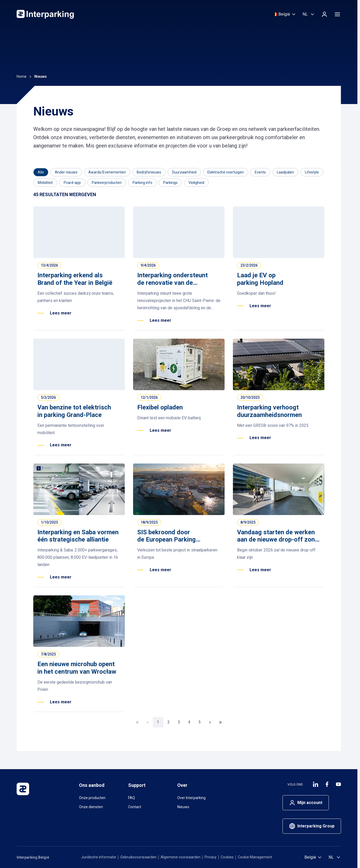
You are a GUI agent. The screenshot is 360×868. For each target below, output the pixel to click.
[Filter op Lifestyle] (312, 172)
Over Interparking (191, 798)
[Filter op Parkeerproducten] (107, 183)
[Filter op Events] (260, 172)
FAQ (132, 798)
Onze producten (92, 798)
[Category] (41, 172)
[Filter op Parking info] (142, 183)
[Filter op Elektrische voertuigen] (226, 172)
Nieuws (183, 807)
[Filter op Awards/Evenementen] (107, 172)
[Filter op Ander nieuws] (66, 172)
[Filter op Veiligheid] (196, 183)
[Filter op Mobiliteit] (45, 183)
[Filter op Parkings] (170, 183)
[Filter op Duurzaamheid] (184, 172)
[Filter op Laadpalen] (285, 172)
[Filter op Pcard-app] (72, 183)
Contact (135, 807)
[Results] (65, 195)
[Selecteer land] (285, 14)
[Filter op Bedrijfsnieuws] (149, 172)
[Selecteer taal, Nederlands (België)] (309, 14)
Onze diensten (91, 807)
